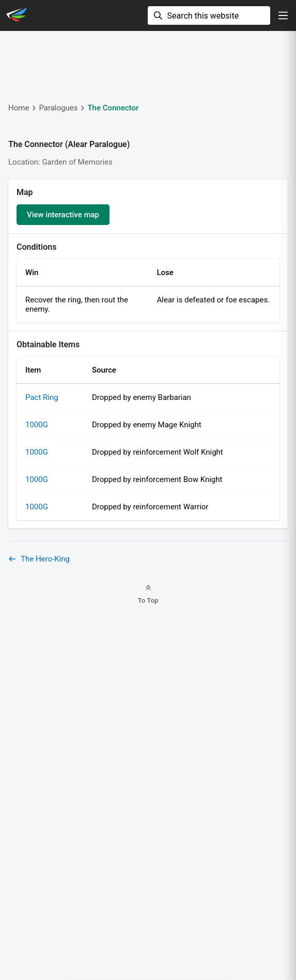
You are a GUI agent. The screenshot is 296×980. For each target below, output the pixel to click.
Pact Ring (42, 397)
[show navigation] (283, 15)
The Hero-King (39, 559)
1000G (37, 425)
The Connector (113, 108)
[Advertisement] (148, 65)
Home (19, 108)
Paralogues (58, 108)
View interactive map (63, 215)
